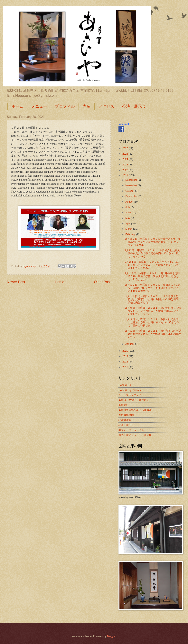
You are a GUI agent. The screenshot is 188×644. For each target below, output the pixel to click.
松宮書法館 (125, 420)
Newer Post (16, 282)
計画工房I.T (125, 425)
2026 (126, 148)
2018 (126, 362)
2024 (126, 159)
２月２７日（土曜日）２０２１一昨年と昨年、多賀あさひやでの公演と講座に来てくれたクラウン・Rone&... (153, 242)
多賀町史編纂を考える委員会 (135, 410)
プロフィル (65, 106)
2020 (126, 351)
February (131, 234)
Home (60, 282)
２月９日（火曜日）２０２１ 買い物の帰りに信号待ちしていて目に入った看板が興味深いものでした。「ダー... (153, 311)
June (128, 212)
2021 (126, 175)
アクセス (106, 106)
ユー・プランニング (130, 395)
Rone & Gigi (125, 385)
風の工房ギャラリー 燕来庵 (135, 435)
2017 (126, 367)
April (128, 223)
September (132, 196)
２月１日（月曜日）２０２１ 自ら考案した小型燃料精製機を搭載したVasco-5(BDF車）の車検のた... (153, 334)
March (129, 229)
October (130, 191)
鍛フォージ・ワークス (131, 430)
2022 (126, 170)
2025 (126, 154)
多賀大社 (124, 405)
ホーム (17, 106)
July (128, 207)
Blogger (111, 636)
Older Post (102, 282)
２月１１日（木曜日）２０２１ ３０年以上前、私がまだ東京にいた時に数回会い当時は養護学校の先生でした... (153, 299)
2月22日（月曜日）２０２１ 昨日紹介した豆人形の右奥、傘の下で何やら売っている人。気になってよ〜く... (152, 253)
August (130, 202)
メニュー (39, 106)
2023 (126, 165)
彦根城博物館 (126, 415)
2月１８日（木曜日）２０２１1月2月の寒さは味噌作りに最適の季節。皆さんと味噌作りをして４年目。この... (152, 276)
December (132, 180)
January (130, 344)
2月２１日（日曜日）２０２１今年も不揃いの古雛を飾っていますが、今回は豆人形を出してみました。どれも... (152, 265)
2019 (126, 356)
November (132, 185)
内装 (87, 106)
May (128, 218)
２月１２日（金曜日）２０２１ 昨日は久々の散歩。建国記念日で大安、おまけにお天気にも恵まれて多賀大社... (153, 288)
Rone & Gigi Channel (130, 390)
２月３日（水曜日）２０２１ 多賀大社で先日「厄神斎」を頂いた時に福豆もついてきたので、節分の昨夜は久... (152, 322)
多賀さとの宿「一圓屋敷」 (134, 400)
